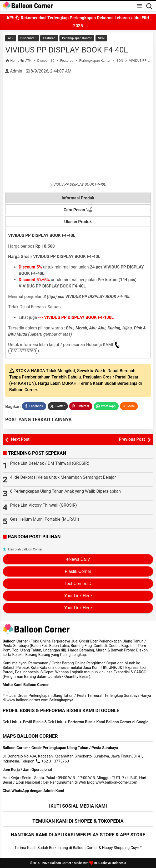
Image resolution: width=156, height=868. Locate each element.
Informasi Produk (78, 198)
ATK (11, 38)
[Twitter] (58, 406)
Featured (49, 38)
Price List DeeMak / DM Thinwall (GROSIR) (50, 463)
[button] (129, 406)
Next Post (20, 439)
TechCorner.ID (78, 584)
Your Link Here (78, 596)
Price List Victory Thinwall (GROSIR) (43, 505)
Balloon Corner (61, 863)
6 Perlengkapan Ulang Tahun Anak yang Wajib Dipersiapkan (65, 491)
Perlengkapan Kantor (77, 38)
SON (101, 38)
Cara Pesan (78, 210)
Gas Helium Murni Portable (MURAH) (45, 519)
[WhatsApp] (106, 406)
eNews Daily (78, 559)
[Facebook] (34, 406)
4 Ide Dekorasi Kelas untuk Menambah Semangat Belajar (63, 477)
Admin (16, 71)
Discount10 (28, 38)
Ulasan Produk (78, 222)
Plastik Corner (78, 571)
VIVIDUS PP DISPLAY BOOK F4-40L (67, 50)
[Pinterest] (81, 406)
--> (76, 317)
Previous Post (132, 439)
